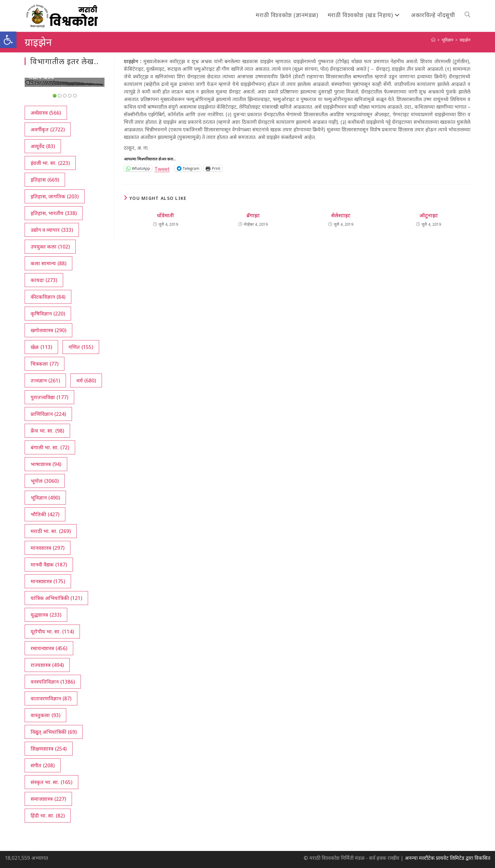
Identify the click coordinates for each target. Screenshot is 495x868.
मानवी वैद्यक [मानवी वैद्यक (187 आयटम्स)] (49, 565)
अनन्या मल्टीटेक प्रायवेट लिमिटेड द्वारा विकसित (447, 858)
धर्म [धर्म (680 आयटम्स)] (86, 380)
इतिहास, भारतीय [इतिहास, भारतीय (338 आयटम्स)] (54, 213)
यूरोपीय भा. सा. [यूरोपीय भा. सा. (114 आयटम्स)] (52, 632)
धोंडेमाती (165, 215)
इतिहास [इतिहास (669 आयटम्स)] (45, 180)
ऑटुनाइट (429, 215)
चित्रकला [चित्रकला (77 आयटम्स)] (45, 364)
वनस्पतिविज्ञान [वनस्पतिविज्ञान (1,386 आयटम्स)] (53, 682)
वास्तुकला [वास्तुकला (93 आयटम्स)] (45, 715)
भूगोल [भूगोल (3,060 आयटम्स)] (45, 481)
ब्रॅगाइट (253, 215)
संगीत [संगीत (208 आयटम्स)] (43, 765)
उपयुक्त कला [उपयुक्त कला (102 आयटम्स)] (50, 247)
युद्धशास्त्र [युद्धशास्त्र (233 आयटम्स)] (46, 615)
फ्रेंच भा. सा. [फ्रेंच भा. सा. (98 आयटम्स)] (47, 431)
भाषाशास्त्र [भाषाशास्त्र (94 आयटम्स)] (46, 464)
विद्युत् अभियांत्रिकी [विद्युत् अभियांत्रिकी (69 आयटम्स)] (54, 732)
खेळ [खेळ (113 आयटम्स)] (41, 347)
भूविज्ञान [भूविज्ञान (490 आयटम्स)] (45, 498)
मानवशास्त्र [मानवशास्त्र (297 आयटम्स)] (48, 548)
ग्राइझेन (465, 40)
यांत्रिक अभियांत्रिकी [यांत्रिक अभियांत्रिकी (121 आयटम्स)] (56, 598)
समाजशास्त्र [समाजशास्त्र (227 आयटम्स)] (48, 799)
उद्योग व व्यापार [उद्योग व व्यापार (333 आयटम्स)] (52, 230)
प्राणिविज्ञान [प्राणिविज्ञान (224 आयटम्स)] (48, 414)
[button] (8, 40)
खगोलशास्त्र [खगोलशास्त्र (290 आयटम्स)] (48, 330)
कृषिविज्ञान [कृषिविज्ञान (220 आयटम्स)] (48, 314)
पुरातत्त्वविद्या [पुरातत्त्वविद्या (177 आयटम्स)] (49, 397)
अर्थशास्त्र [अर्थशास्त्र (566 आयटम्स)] (46, 113)
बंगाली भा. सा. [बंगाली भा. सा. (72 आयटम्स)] (50, 447)
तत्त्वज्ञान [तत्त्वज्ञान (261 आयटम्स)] (45, 380)
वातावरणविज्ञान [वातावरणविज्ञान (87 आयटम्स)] (51, 698)
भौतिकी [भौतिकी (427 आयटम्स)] (45, 514)
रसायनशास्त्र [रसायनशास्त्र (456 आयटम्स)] (49, 648)
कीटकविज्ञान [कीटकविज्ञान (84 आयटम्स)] (48, 297)
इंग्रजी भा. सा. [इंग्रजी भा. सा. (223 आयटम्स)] (50, 163)
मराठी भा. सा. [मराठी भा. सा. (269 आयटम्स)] (51, 531)
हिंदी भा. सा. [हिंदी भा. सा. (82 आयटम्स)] (48, 816)
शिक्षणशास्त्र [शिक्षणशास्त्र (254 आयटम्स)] (49, 749)
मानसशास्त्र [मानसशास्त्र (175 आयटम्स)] (48, 581)
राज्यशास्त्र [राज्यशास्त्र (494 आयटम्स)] (47, 665)
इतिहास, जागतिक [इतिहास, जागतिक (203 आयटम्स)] (55, 196)
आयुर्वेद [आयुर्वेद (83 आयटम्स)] (43, 146)
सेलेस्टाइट (341, 215)
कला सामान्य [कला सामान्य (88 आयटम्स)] (48, 263)
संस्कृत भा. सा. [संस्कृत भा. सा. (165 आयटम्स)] (51, 782)
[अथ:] (433, 40)
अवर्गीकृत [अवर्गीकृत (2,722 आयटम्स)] (48, 129)
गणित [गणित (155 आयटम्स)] (81, 347)
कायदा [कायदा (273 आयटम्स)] (44, 280)
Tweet (162, 168)
